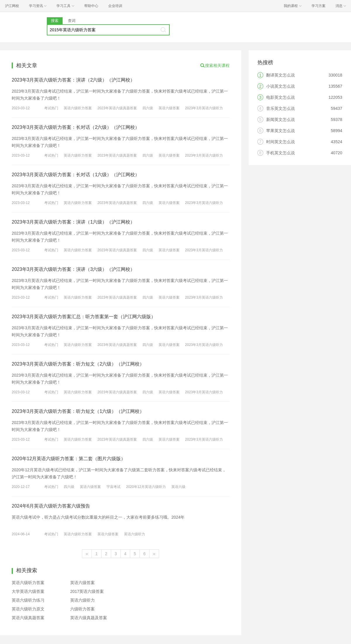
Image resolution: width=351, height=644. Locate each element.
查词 (72, 21)
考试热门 (51, 108)
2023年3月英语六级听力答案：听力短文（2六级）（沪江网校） (78, 364)
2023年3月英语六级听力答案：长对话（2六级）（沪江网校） (76, 127)
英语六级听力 (135, 534)
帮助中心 (91, 6)
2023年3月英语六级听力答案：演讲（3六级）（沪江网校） (73, 269)
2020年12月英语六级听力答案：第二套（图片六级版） (69, 459)
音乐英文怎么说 (281, 108)
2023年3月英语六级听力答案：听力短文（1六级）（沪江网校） (78, 411)
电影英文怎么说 (281, 97)
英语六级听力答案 (78, 108)
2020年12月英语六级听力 (146, 487)
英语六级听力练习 (28, 600)
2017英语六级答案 (87, 591)
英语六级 (178, 487)
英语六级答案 (169, 108)
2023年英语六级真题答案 (117, 108)
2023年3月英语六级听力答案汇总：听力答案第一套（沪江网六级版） (84, 317)
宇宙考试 (113, 487)
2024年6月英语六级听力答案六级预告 (51, 506)
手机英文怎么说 (281, 153)
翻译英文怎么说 (281, 75)
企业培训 (115, 6)
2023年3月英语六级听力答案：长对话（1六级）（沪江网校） (76, 175)
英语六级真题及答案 (89, 618)
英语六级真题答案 (28, 618)
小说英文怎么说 (281, 86)
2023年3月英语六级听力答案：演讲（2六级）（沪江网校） (73, 80)
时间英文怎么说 (281, 142)
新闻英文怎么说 (281, 120)
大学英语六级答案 (28, 591)
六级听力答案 (82, 609)
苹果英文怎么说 (281, 131)
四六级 (148, 108)
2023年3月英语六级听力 (204, 108)
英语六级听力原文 (28, 609)
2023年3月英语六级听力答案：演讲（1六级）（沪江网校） (73, 222)
